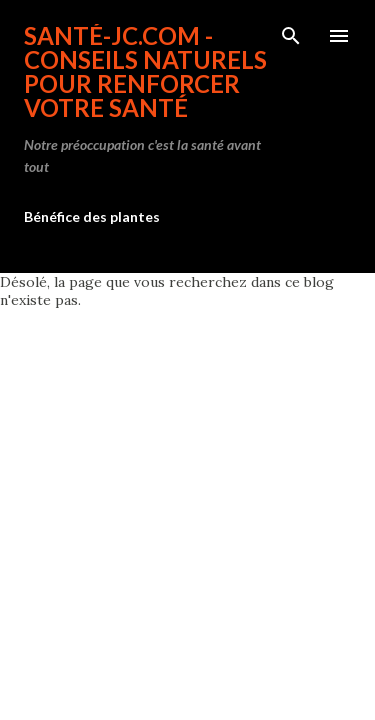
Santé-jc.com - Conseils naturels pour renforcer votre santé (145, 71)
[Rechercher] (291, 36)
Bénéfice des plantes (92, 216)
